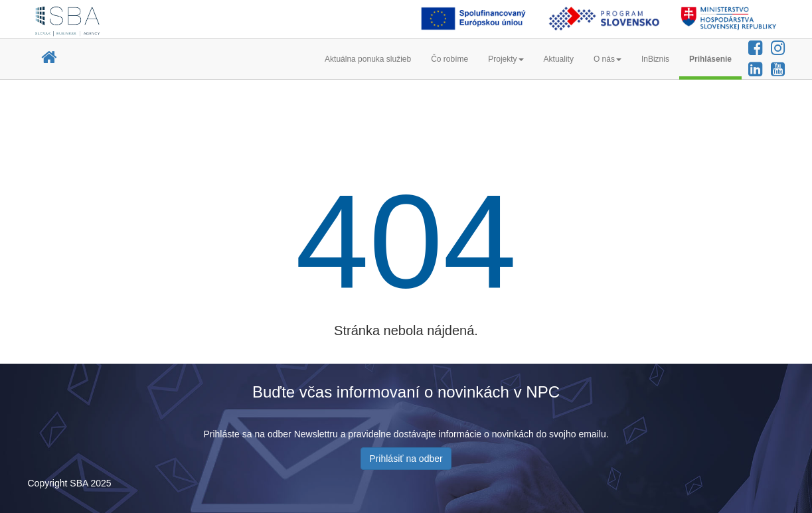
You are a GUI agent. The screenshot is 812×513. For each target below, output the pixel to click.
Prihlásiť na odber (406, 459)
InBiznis (655, 59)
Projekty (506, 59)
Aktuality (559, 59)
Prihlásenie (710, 59)
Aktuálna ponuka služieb (368, 59)
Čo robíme (449, 59)
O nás (608, 59)
